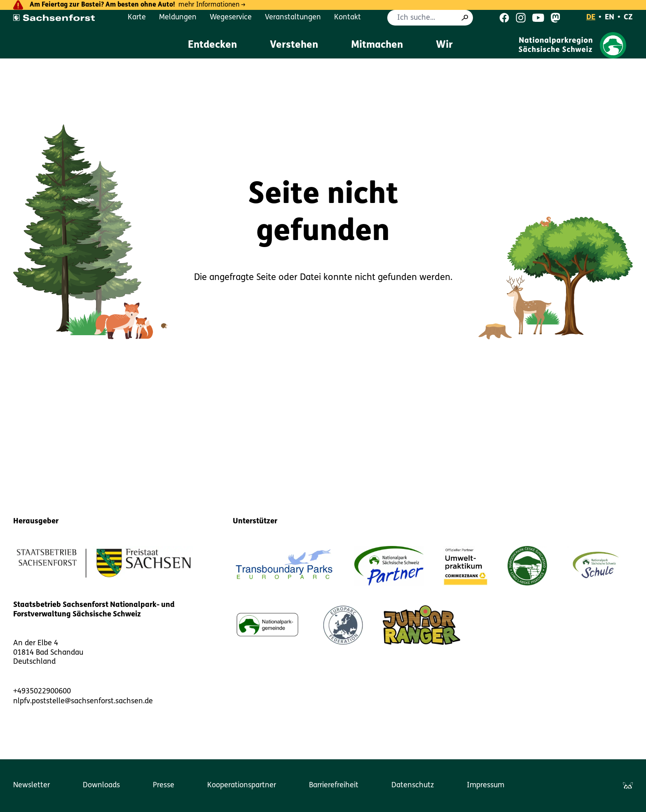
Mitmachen (377, 45)
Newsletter (32, 785)
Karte (137, 17)
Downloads (101, 785)
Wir (444, 45)
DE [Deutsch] (591, 17)
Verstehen (294, 45)
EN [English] (610, 17)
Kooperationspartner (242, 785)
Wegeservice (231, 17)
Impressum (486, 785)
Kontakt (348, 17)
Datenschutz (413, 785)
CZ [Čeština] (628, 17)
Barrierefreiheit (334, 785)
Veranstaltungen (293, 17)
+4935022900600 (42, 692)
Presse (164, 785)
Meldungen (178, 17)
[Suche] (465, 18)
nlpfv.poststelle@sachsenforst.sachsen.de (83, 701)
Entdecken (212, 45)
